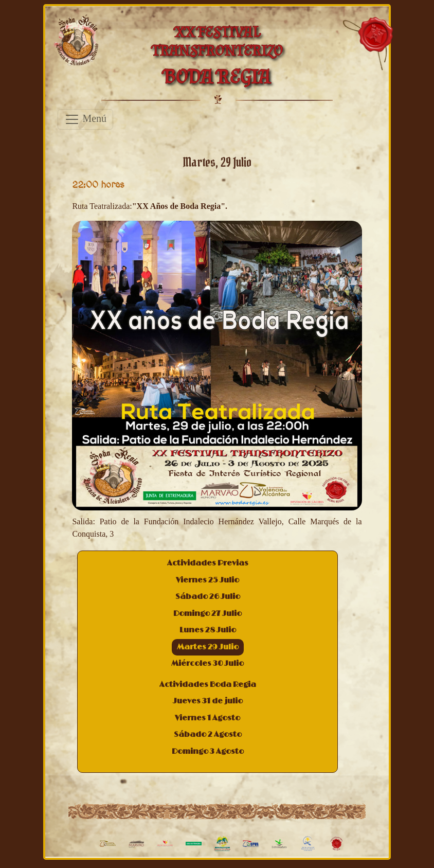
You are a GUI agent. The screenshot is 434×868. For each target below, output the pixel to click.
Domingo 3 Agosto (208, 751)
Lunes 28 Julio (208, 630)
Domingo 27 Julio (207, 614)
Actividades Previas (208, 563)
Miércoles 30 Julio (207, 663)
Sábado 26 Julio (208, 597)
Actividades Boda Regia (208, 685)
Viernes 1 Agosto (207, 718)
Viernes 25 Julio (207, 580)
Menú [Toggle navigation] (85, 119)
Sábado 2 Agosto (208, 734)
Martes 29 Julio (208, 647)
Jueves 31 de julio (208, 701)
